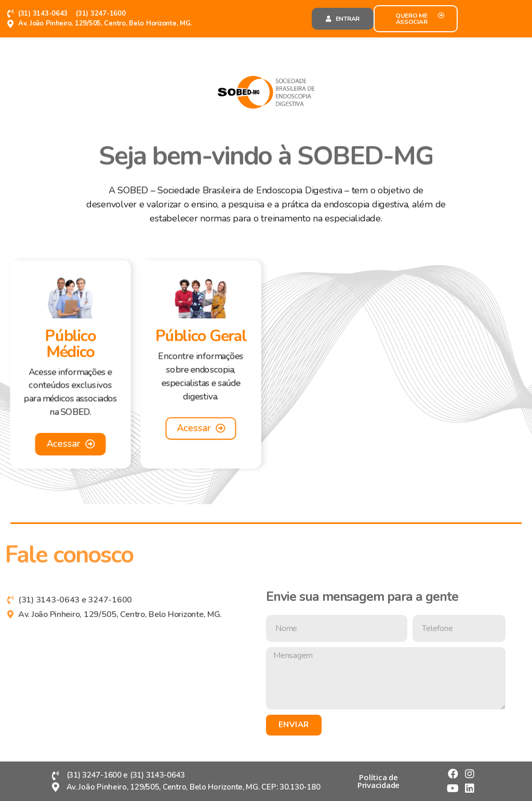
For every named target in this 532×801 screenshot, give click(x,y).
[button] (343, 19)
